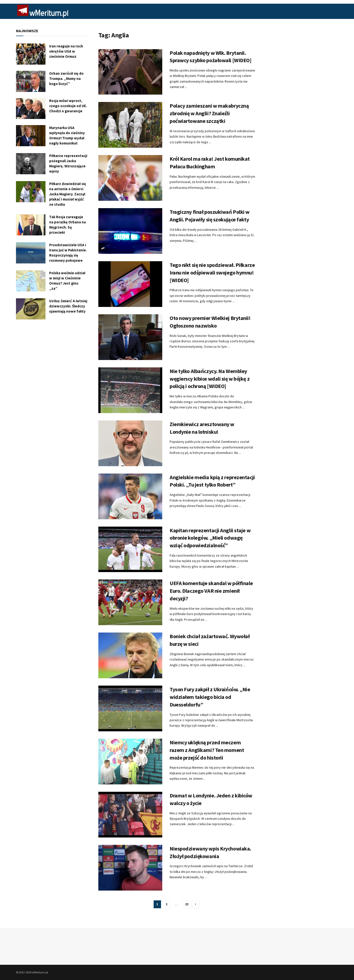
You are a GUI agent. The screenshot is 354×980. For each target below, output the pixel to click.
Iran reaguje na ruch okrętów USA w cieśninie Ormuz (66, 51)
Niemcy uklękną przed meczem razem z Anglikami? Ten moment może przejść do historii (207, 750)
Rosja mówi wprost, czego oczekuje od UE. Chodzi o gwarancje (68, 106)
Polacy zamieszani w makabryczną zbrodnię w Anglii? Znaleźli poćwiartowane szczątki (209, 113)
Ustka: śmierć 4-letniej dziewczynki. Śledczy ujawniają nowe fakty (68, 306)
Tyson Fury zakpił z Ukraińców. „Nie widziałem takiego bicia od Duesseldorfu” (210, 697)
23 (187, 904)
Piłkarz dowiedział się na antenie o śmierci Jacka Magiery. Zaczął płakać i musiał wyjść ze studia (68, 194)
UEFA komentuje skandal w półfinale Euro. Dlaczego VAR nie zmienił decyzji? (211, 591)
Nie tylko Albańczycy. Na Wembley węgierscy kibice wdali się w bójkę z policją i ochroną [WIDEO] (210, 379)
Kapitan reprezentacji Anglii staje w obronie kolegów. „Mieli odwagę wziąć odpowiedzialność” (210, 538)
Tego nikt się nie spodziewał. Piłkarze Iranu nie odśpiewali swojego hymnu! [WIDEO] (212, 273)
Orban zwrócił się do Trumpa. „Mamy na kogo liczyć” (66, 79)
